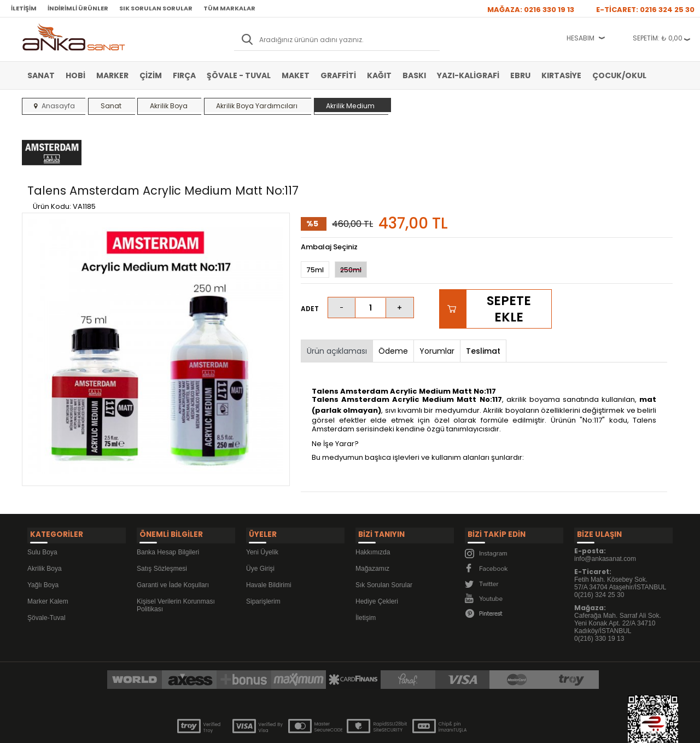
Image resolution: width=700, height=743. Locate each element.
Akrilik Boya (45, 519)
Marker (112, 75)
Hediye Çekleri (377, 552)
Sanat (41, 75)
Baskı (414, 75)
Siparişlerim (263, 552)
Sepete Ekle (509, 264)
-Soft (289, 729)
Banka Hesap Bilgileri (168, 503)
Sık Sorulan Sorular (156, 8)
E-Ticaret (317, 729)
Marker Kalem (48, 552)
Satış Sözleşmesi (162, 519)
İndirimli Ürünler (78, 8)
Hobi (75, 75)
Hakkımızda (373, 503)
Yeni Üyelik (262, 503)
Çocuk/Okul (619, 75)
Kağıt (379, 75)
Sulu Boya (42, 503)
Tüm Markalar (229, 8)
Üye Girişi (260, 519)
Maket (296, 75)
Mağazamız (372, 519)
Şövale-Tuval (46, 569)
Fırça (184, 75)
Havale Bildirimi (269, 536)
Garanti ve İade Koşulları (173, 536)
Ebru (520, 75)
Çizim (151, 75)
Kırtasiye (561, 75)
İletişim (24, 8)
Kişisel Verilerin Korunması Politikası (176, 556)
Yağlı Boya (43, 536)
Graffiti (338, 75)
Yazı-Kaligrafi (468, 75)
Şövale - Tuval (239, 75)
